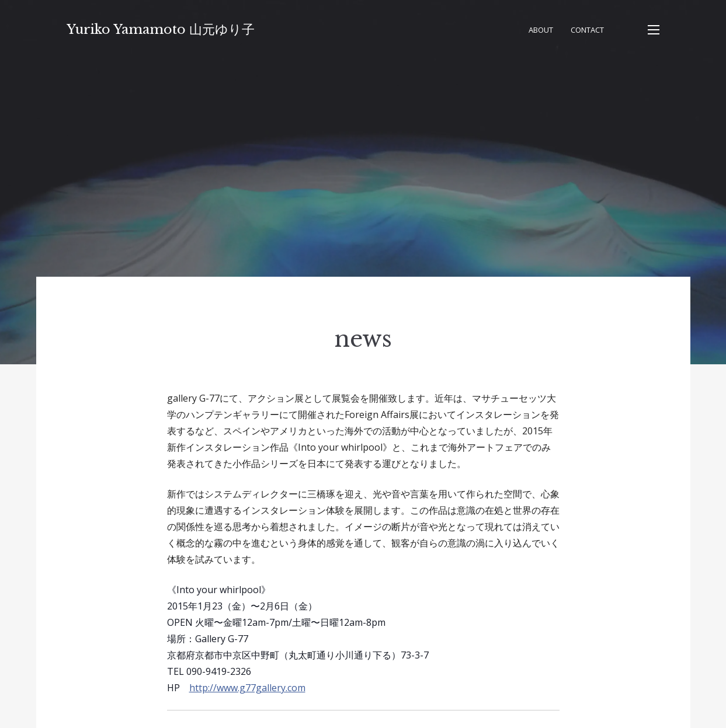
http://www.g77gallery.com (247, 688)
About (541, 30)
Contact (587, 30)
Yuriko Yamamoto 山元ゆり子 (161, 29)
